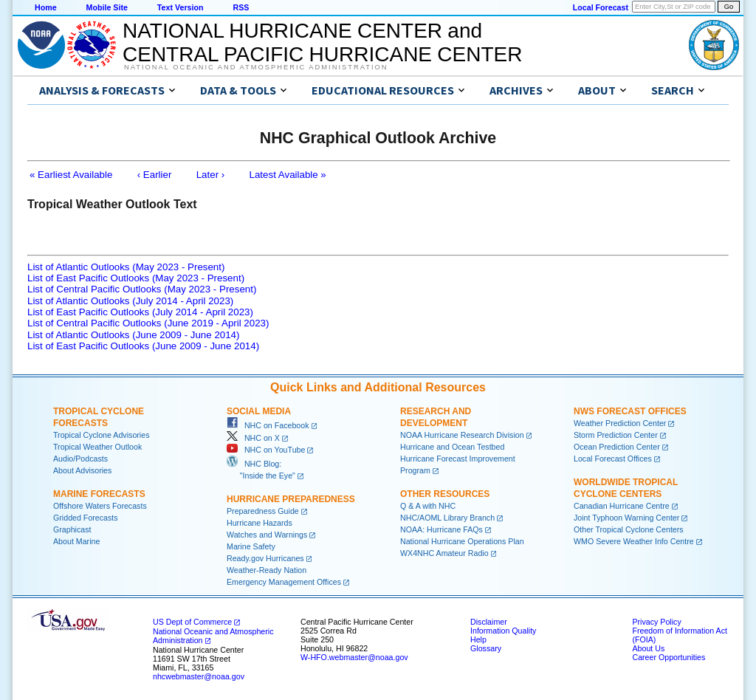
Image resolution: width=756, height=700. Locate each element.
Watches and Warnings (267, 535)
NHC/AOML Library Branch (447, 518)
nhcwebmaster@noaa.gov (199, 676)
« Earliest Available (71, 175)
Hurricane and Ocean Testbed (452, 447)
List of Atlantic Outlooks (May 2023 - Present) (126, 267)
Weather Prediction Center (620, 423)
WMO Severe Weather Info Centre (634, 541)
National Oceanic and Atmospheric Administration (256, 67)
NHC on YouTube (266, 450)
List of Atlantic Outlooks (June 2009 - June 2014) (133, 335)
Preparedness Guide (263, 511)
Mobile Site (107, 7)
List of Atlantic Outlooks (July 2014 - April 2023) (130, 301)
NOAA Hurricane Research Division (462, 435)
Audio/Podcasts (80, 459)
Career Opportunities (669, 657)
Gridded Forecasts (86, 518)
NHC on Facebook (268, 425)
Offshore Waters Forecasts (100, 506)
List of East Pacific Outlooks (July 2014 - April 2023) (140, 312)
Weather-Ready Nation (267, 570)
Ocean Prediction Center (617, 447)
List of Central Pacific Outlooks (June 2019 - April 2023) (148, 323)
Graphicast (72, 529)
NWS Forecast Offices (630, 411)
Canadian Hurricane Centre (622, 506)
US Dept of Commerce (192, 622)
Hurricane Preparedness (291, 499)
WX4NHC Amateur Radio (444, 553)
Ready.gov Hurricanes (265, 558)
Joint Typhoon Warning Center (626, 518)
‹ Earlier (155, 175)
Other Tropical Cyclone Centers (629, 529)
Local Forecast (601, 7)
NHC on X (253, 438)
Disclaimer (489, 622)
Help (478, 639)
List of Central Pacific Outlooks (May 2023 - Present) (142, 289)
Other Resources (445, 494)
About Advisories (82, 470)
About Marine (76, 541)
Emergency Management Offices (284, 582)
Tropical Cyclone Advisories (102, 435)
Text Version (181, 7)
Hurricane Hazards (260, 523)
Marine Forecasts (99, 494)
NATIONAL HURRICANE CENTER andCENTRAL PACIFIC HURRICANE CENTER (322, 42)
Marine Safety (251, 546)
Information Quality (503, 631)
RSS (241, 7)
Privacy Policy (656, 622)
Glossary (486, 648)
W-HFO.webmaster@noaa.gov (354, 657)
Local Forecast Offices (613, 459)
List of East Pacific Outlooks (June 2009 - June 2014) (143, 346)
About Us (648, 648)
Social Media (259, 411)
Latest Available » (288, 175)
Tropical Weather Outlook (97, 447)
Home (46, 7)
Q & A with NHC (428, 506)
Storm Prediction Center (616, 435)
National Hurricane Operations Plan (462, 541)
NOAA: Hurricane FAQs (441, 529)
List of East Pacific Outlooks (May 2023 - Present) (136, 278)
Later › (211, 175)
